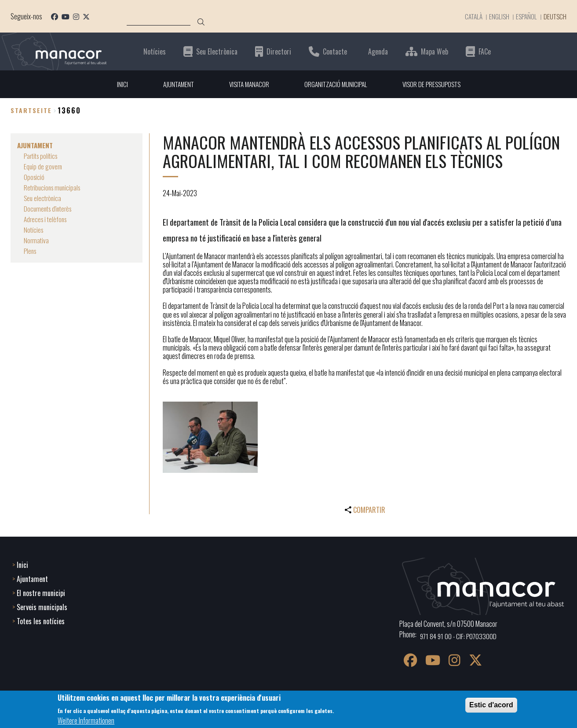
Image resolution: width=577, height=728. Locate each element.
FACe (485, 51)
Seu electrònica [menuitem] (44, 198)
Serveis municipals (42, 606)
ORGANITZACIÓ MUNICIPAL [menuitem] (336, 84)
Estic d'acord (491, 705)
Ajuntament (32, 578)
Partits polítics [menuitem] (42, 156)
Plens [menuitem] (31, 251)
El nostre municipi (41, 592)
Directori (279, 51)
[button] (210, 438)
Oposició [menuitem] (35, 177)
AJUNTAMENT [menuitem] (173, 84)
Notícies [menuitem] (34, 230)
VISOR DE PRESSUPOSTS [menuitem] (435, 84)
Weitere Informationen (86, 721)
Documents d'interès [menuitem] (50, 209)
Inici (22, 564)
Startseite (31, 111)
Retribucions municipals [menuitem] (54, 187)
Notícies (155, 51)
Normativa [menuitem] (37, 240)
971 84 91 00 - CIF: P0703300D (460, 635)
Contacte (335, 51)
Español (524, 16)
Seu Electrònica (217, 51)
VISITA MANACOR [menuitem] (247, 84)
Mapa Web (435, 51)
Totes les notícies (41, 620)
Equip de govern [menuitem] (44, 166)
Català (469, 16)
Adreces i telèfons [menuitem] (47, 219)
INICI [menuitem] (116, 84)
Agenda (378, 51)
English (495, 16)
